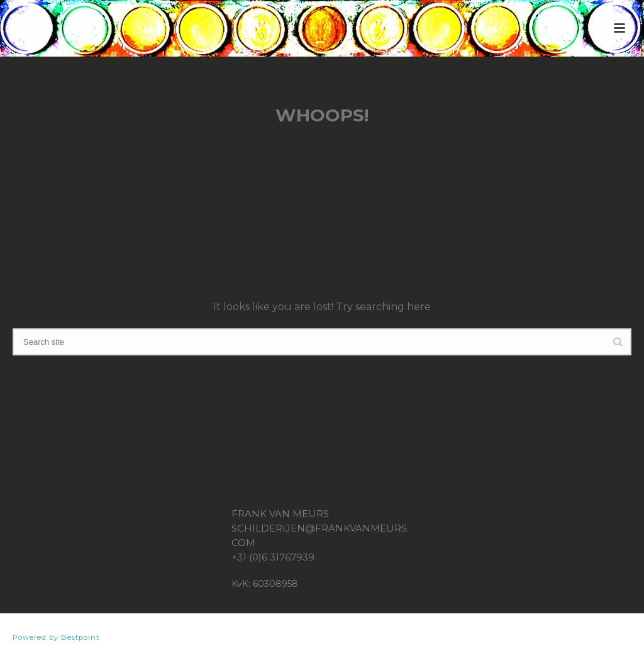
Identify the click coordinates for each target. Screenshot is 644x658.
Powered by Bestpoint (56, 637)
